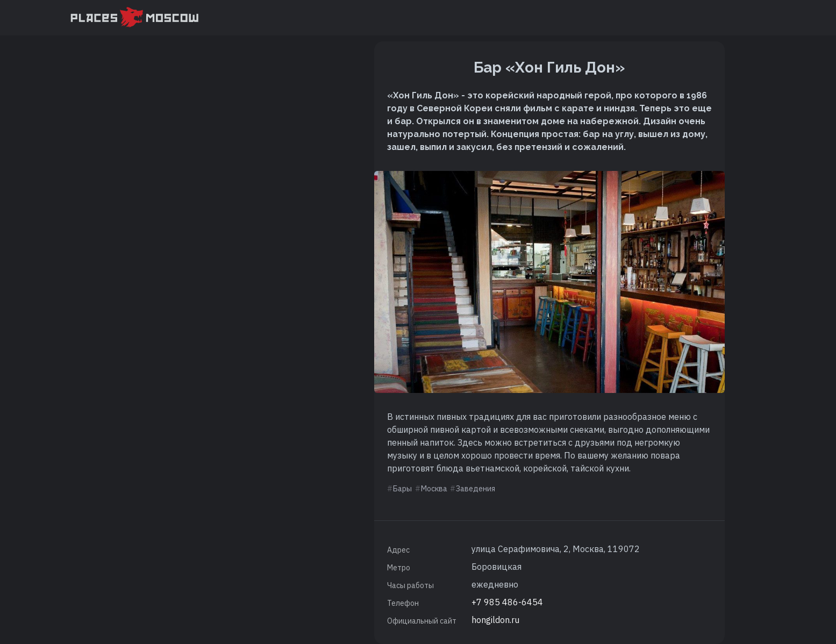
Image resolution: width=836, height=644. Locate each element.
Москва (434, 489)
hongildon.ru (495, 620)
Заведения (476, 489)
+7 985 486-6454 (507, 602)
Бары (402, 489)
